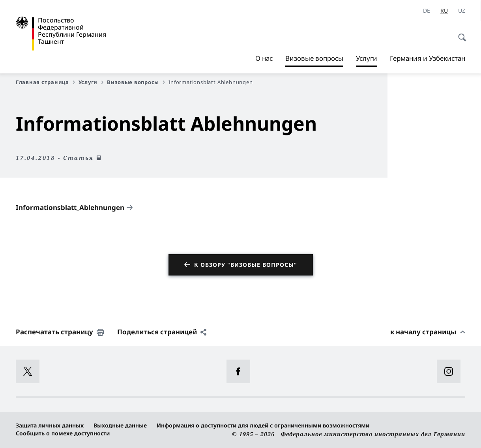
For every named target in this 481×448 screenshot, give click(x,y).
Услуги (367, 58)
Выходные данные (120, 425)
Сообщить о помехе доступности (63, 433)
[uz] (462, 11)
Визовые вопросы (136, 82)
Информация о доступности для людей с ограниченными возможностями (263, 425)
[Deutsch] (427, 11)
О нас (264, 58)
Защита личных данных (50, 425)
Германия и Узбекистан (428, 58)
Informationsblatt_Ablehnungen (70, 207)
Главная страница (45, 82)
